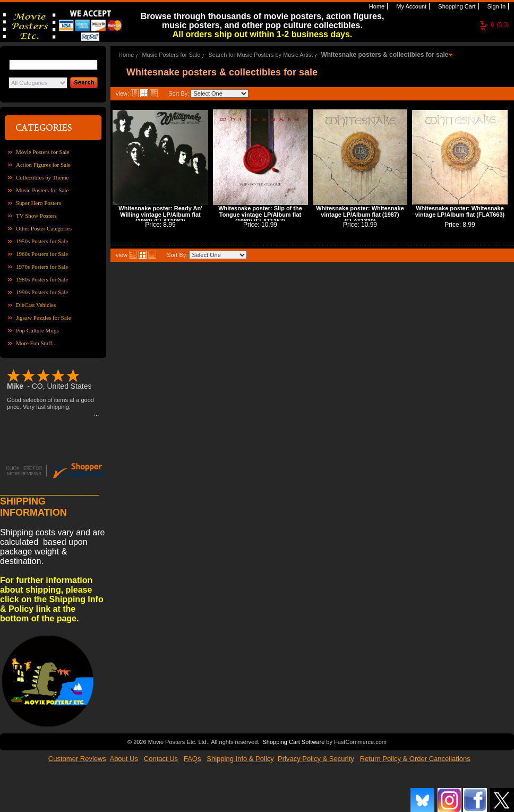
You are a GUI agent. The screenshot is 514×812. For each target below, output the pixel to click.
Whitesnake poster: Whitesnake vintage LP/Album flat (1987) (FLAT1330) (360, 215)
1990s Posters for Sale (42, 292)
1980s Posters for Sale (42, 279)
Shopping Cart (456, 6)
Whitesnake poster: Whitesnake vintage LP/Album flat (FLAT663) (460, 211)
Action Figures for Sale (43, 165)
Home (376, 6)
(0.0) (500, 24)
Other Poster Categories (44, 228)
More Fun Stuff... (36, 343)
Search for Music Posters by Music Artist (261, 55)
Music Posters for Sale (42, 190)
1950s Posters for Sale (42, 241)
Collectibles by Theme (42, 177)
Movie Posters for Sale (43, 152)
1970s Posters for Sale (42, 267)
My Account (410, 6)
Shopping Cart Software (293, 741)
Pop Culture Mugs (37, 330)
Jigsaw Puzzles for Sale (44, 318)
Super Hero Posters (38, 203)
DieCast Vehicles (36, 305)
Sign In (496, 6)
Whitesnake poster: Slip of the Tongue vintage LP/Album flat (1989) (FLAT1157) (260, 215)
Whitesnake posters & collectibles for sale (384, 55)
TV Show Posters (36, 216)
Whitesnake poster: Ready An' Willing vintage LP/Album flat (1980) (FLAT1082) (160, 215)
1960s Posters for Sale (42, 254)
